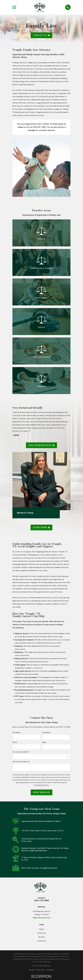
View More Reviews (41, 445)
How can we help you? (21, 759)
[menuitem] (32, 967)
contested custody (47, 96)
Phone (15, 740)
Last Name (46, 730)
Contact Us (41, 35)
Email (44, 740)
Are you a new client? (21, 749)
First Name (16, 730)
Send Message (41, 790)
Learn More (41, 525)
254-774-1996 (41, 898)
